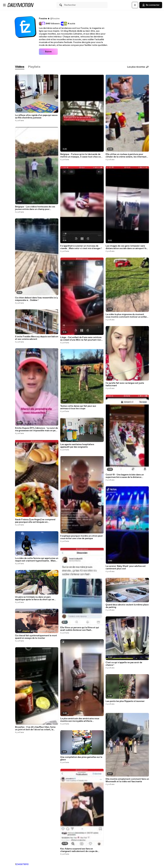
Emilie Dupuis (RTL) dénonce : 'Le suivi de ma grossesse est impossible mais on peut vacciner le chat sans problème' (36, 429)
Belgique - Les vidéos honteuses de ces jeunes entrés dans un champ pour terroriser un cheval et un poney (35, 208)
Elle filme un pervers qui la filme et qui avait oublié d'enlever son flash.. (80, 629)
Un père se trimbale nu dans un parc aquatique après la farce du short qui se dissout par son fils (35, 598)
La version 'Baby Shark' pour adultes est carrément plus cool (126, 567)
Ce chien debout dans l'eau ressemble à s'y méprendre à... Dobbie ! (36, 299)
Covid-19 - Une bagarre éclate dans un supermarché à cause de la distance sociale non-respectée (125, 476)
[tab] (20, 67)
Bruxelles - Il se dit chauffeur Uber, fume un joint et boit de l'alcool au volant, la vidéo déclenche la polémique (35, 728)
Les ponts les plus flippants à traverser (125, 701)
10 (27, 864)
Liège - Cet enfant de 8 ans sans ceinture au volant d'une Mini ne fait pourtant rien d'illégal (81, 339)
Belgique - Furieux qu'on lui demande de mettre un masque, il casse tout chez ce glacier (81, 156)
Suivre (48, 52)
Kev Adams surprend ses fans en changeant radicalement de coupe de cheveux (79, 850)
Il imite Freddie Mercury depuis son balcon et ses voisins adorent (37, 338)
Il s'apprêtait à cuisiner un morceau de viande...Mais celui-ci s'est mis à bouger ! (81, 247)
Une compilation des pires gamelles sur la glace (81, 758)
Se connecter (151, 5)
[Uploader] (135, 5)
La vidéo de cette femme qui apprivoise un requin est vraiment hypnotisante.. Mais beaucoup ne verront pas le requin (37, 560)
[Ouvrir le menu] (4, 5)
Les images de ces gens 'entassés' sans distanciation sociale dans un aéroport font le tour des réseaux (127, 247)
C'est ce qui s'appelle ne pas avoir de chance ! (124, 664)
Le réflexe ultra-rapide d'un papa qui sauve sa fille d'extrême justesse (36, 117)
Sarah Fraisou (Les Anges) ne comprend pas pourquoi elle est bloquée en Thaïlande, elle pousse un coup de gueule (36, 521)
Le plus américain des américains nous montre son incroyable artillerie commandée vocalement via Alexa (80, 720)
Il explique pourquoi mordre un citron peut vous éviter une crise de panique (81, 537)
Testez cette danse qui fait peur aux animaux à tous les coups (78, 407)
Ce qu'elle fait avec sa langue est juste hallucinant (125, 384)
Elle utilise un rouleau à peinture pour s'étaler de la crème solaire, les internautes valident (127, 156)
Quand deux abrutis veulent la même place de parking (127, 606)
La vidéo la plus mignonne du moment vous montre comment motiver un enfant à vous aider (127, 316)
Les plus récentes (138, 67)
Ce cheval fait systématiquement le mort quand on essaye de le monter (36, 637)
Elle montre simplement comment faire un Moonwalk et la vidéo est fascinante (127, 780)
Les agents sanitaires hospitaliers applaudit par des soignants (77, 446)
